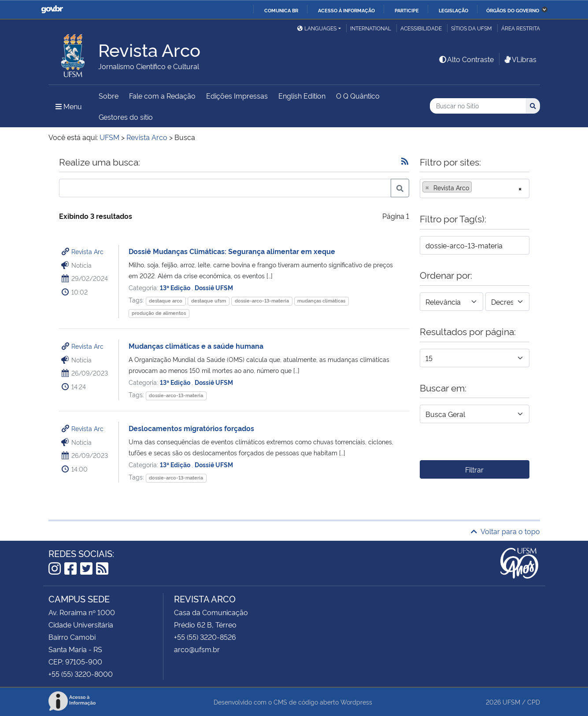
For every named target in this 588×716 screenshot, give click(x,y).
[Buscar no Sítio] (478, 106)
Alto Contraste (466, 59)
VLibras (520, 59)
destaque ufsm (209, 301)
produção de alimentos (159, 313)
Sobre (109, 96)
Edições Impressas (237, 96)
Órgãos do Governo (513, 10)
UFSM (511, 702)
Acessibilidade (421, 28)
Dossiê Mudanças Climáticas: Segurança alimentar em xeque (232, 251)
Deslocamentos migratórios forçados (191, 428)
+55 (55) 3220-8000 (81, 674)
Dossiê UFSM (214, 287)
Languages (317, 28)
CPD (534, 702)
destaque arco (166, 301)
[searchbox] (477, 188)
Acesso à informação (346, 10)
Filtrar (474, 469)
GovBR (52, 9)
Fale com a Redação (162, 96)
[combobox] (475, 188)
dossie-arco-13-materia (262, 301)
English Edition (302, 96)
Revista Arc (87, 251)
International (371, 28)
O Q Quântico (358, 96)
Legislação (453, 10)
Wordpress (356, 702)
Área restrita (521, 28)
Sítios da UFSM (472, 28)
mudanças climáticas (321, 301)
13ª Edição (176, 287)
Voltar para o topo (505, 531)
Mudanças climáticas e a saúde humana (196, 346)
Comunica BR (281, 10)
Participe (407, 10)
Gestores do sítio (126, 117)
